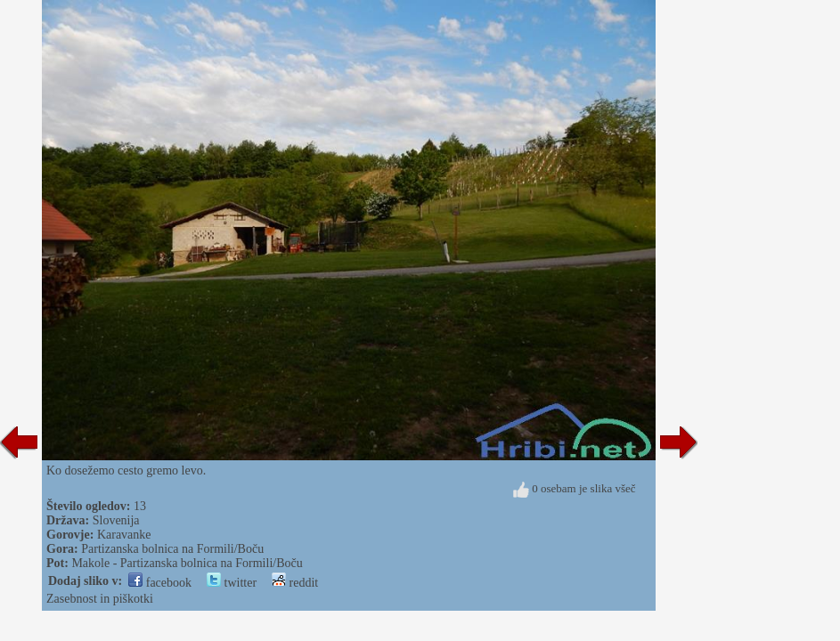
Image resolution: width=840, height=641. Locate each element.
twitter (232, 583)
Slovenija (116, 520)
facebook (160, 583)
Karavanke (124, 535)
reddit (295, 583)
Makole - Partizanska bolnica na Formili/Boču (187, 563)
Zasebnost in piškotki (100, 599)
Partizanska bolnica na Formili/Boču (172, 549)
